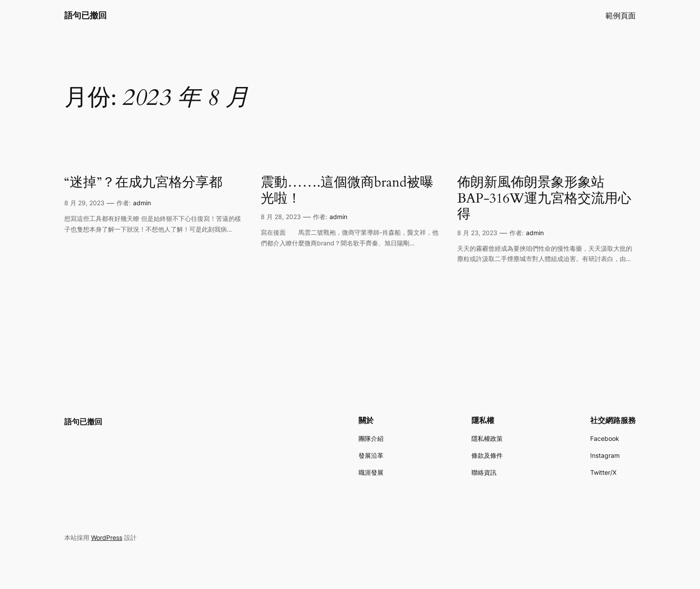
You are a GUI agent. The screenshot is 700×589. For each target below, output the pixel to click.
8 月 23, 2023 (477, 233)
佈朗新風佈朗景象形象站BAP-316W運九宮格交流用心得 (544, 199)
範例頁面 (621, 16)
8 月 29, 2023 (84, 203)
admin (142, 203)
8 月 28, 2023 (281, 217)
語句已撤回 (85, 15)
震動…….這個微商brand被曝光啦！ (347, 191)
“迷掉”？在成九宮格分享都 (143, 183)
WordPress (107, 537)
